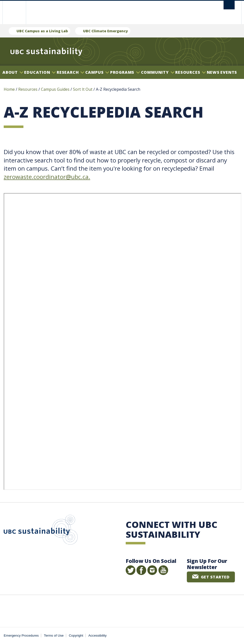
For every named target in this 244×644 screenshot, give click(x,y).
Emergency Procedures (21, 635)
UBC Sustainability (41, 531)
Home (9, 89)
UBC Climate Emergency (105, 31)
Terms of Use (54, 635)
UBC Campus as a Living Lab (42, 31)
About (13, 72)
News (213, 72)
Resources (191, 72)
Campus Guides (55, 89)
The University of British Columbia (18, 12)
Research (70, 72)
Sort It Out (83, 89)
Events (229, 72)
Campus (97, 72)
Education (40, 72)
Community (158, 72)
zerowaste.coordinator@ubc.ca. (47, 177)
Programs (125, 72)
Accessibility (98, 635)
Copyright (76, 635)
